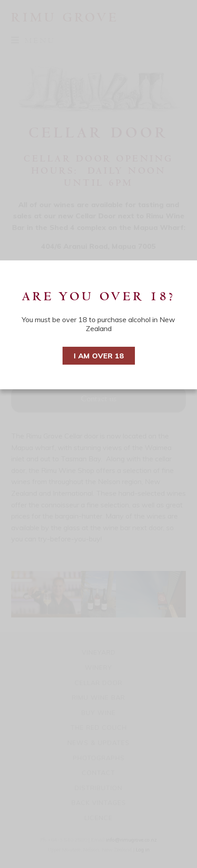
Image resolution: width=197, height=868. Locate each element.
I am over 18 (99, 356)
